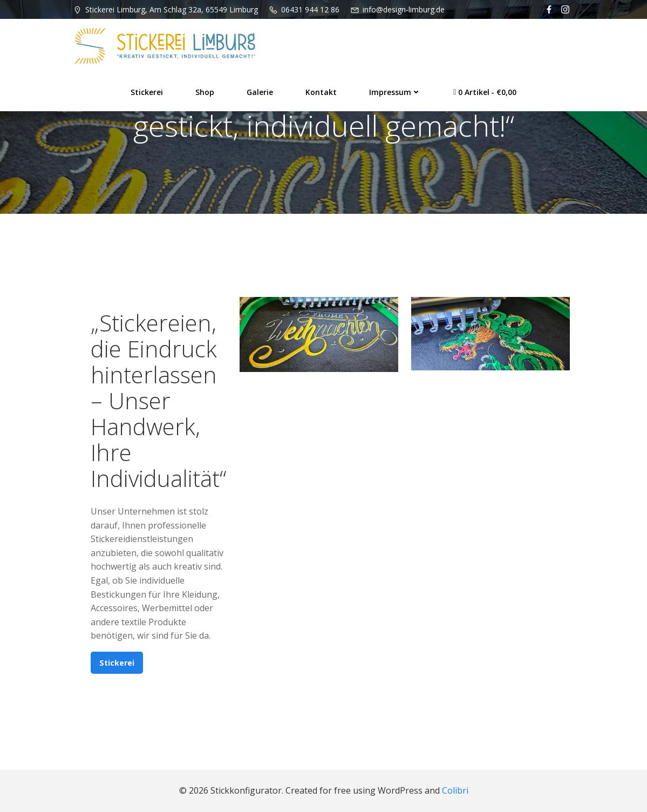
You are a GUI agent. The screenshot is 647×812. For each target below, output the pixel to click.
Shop (205, 92)
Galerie (260, 92)
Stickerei (147, 92)
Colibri (455, 790)
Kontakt (321, 92)
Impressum (395, 92)
